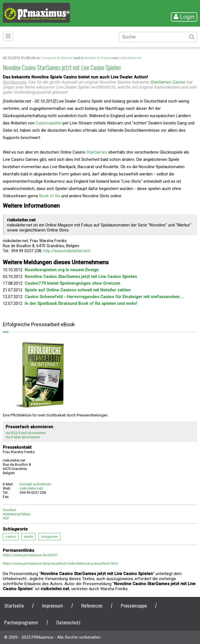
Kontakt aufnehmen (35, 484)
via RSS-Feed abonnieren (26, 433)
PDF (6, 518)
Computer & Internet (57, 58)
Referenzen (92, 606)
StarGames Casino (168, 82)
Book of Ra (50, 196)
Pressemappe (134, 606)
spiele (28, 537)
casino (11, 537)
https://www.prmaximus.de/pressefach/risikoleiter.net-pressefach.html (60, 563)
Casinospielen (49, 123)
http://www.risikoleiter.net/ (67, 251)
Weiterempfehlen (17, 514)
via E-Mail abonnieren (23, 437)
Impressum (53, 606)
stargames (49, 537)
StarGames (97, 152)
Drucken (10, 510)
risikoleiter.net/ (32, 488)
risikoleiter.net (130, 58)
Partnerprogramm (21, 623)
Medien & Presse (98, 58)
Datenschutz (68, 623)
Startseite (14, 606)
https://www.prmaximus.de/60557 (30, 555)
